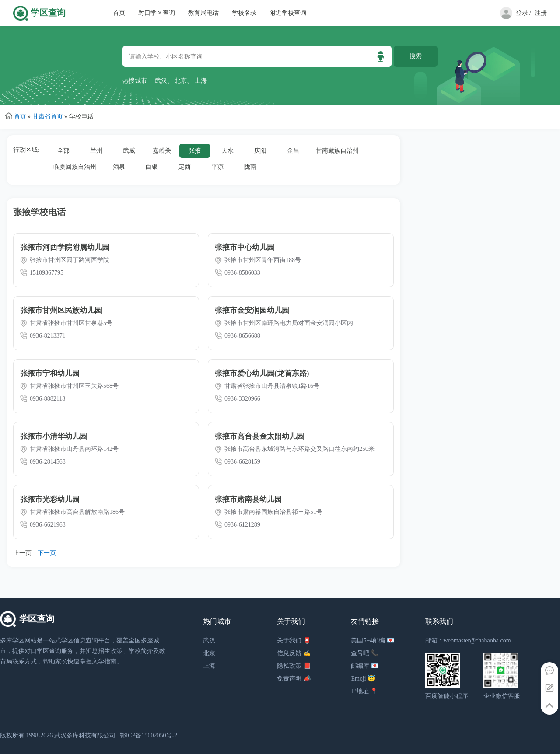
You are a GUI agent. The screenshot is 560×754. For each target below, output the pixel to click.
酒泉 (119, 167)
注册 (541, 13)
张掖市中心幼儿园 (245, 247)
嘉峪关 (162, 151)
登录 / (523, 13)
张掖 (195, 151)
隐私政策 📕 (294, 666)
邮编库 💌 (365, 666)
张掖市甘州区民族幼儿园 (61, 310)
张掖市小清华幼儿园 (54, 436)
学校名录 (244, 13)
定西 (185, 167)
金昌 (293, 151)
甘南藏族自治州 (337, 151)
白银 (152, 167)
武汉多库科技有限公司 (85, 735)
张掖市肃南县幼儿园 (248, 499)
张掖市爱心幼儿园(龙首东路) (262, 373)
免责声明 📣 (294, 679)
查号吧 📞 (365, 653)
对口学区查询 (157, 13)
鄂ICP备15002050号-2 (149, 735)
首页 (119, 13)
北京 (181, 81)
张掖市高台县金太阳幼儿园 (259, 436)
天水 (227, 151)
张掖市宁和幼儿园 (50, 373)
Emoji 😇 (363, 679)
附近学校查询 (288, 13)
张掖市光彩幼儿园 (50, 499)
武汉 (161, 81)
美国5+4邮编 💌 (372, 641)
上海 (201, 81)
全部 (63, 151)
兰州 (96, 151)
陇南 (250, 167)
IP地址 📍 (364, 691)
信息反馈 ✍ (294, 653)
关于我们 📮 (294, 641)
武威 (129, 151)
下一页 (47, 553)
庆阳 (260, 151)
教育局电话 (203, 13)
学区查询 (48, 13)
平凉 (217, 167)
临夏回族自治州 (75, 167)
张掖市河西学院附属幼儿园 (65, 247)
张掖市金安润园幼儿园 (252, 310)
